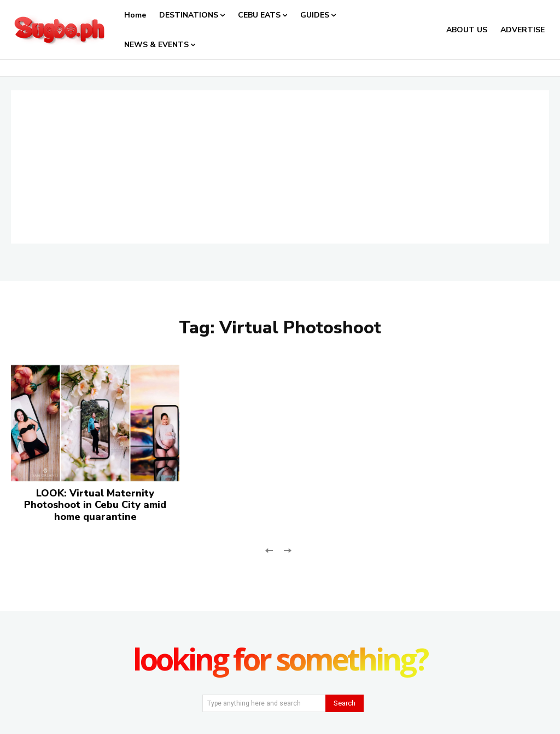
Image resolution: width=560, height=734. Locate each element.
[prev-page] (269, 549)
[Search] (345, 703)
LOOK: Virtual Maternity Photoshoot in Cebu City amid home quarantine (95, 505)
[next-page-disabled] (287, 549)
